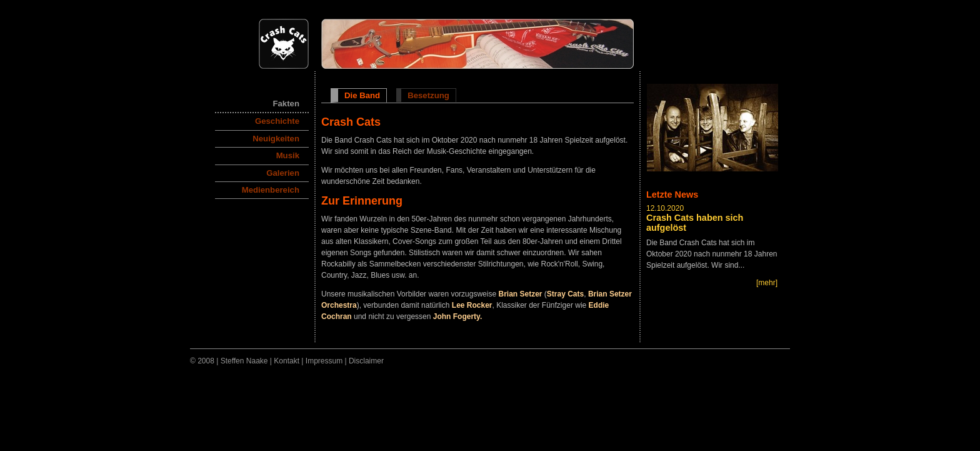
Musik (288, 155)
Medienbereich (271, 190)
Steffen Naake (244, 361)
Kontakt (287, 361)
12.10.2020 (665, 208)
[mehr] (767, 282)
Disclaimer (366, 361)
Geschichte (277, 121)
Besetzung (428, 95)
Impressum (324, 361)
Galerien (283, 173)
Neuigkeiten (276, 139)
